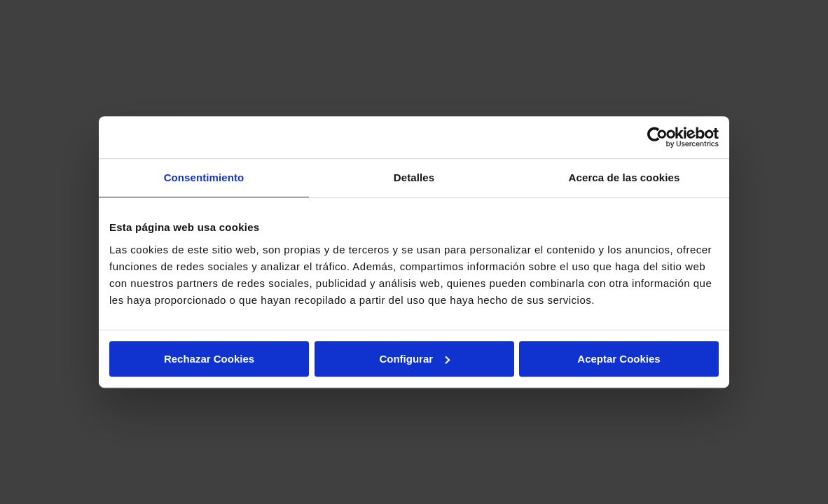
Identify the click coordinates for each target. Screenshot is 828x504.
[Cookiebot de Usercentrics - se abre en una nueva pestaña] (657, 137)
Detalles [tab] (414, 177)
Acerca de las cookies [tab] (625, 177)
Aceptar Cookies (619, 359)
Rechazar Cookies (209, 359)
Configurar (414, 359)
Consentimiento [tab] (204, 177)
